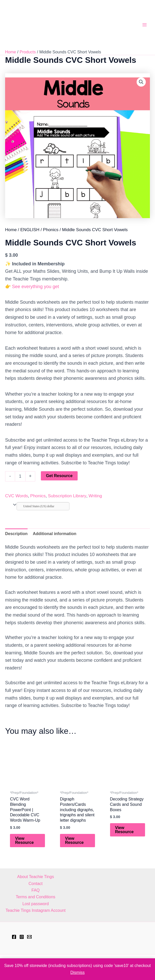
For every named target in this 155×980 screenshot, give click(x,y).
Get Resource (59, 476)
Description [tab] (16, 534)
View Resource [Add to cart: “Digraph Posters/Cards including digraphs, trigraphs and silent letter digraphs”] (74, 840)
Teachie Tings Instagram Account (36, 910)
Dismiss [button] (78, 972)
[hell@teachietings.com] (29, 937)
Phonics (51, 230)
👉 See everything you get (32, 287)
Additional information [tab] (55, 534)
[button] (141, 82)
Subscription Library (67, 496)
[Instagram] (22, 937)
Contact (36, 884)
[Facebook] (14, 937)
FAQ (35, 890)
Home (11, 230)
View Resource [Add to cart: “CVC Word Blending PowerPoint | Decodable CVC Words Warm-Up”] (24, 840)
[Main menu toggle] (145, 25)
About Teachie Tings (35, 877)
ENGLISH (30, 230)
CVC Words (16, 496)
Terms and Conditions (36, 897)
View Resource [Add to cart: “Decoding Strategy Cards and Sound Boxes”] (124, 830)
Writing (95, 496)
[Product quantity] (20, 476)
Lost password (36, 904)
